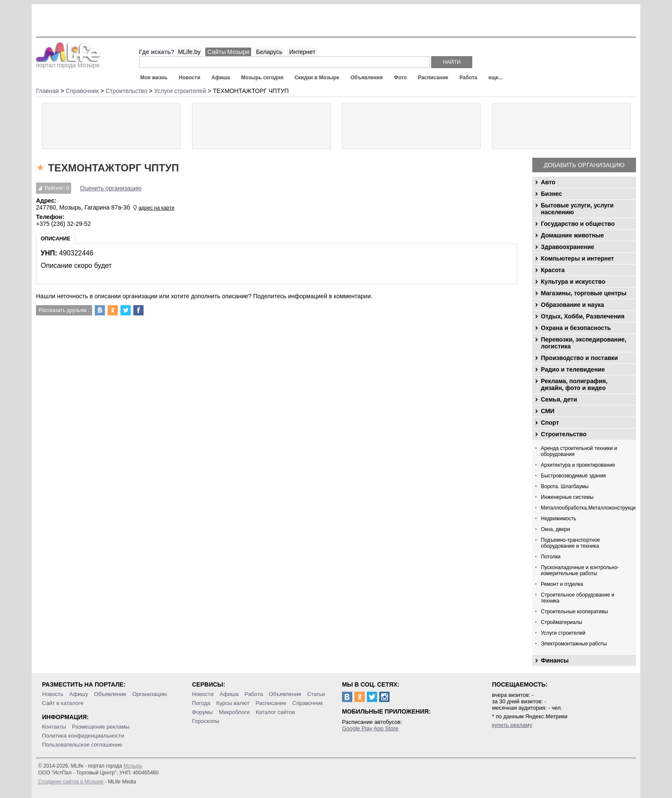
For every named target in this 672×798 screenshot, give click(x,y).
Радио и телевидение (573, 369)
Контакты (54, 727)
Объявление (110, 694)
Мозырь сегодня (262, 78)
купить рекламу (512, 725)
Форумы (202, 712)
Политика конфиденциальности (83, 736)
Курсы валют (233, 703)
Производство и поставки (579, 358)
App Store (386, 728)
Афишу (79, 694)
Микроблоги (234, 712)
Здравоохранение (567, 247)
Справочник (308, 703)
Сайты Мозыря (228, 52)
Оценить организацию (111, 188)
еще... (495, 78)
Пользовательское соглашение (82, 745)
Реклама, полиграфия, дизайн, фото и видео (574, 384)
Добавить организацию (584, 165)
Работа (468, 78)
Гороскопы (206, 721)
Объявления (367, 78)
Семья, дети (559, 399)
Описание (55, 239)
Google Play (357, 728)
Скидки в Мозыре (317, 78)
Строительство (564, 434)
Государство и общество (578, 224)
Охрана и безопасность (576, 328)
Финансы (555, 660)
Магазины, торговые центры (584, 293)
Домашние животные (572, 235)
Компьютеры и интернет (577, 258)
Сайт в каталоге (63, 703)
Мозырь (133, 766)
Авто (548, 182)
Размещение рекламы (101, 727)
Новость (53, 694)
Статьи (316, 694)
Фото (400, 78)
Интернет (302, 52)
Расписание (433, 78)
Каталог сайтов (276, 712)
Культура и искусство (573, 282)
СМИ (548, 411)
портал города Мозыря (68, 63)
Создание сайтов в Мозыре (71, 782)
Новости (189, 78)
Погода (201, 703)
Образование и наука (572, 305)
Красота (553, 270)
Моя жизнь (154, 78)
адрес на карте (156, 208)
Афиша (220, 78)
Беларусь (269, 52)
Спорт (550, 423)
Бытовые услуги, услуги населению (577, 209)
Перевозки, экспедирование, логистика (583, 343)
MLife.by (189, 52)
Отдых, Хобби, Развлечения (583, 316)
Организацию (150, 694)
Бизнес (551, 194)
